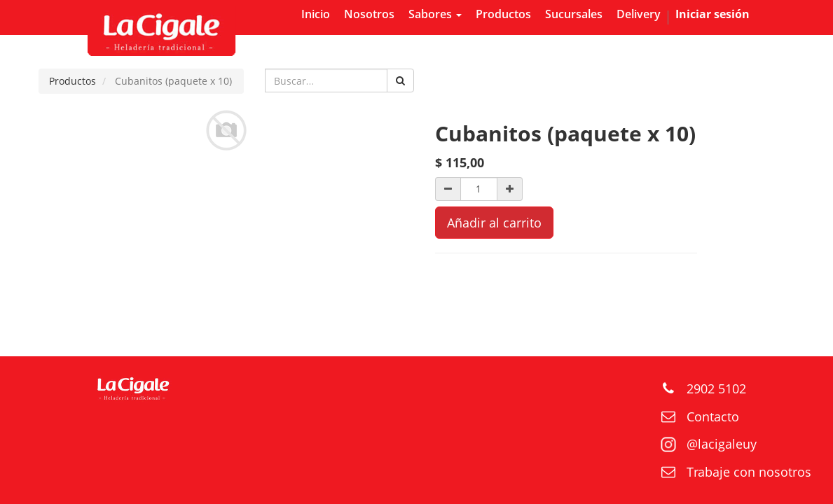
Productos (73, 81)
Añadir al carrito (494, 223)
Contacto (713, 416)
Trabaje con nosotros (749, 472)
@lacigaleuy (722, 444)
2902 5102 (716, 388)
